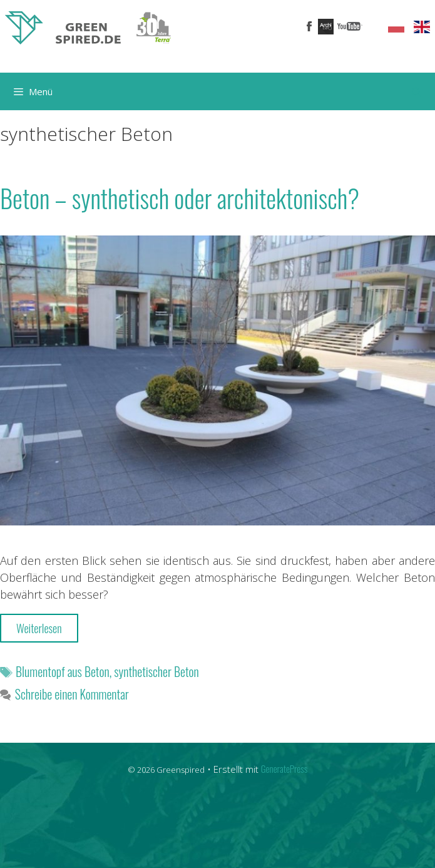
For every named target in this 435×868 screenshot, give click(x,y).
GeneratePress (284, 768)
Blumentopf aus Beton (63, 671)
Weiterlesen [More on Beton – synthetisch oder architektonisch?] (39, 628)
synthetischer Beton (156, 671)
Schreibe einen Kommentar (72, 694)
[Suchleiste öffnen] (417, 91)
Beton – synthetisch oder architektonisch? (180, 198)
